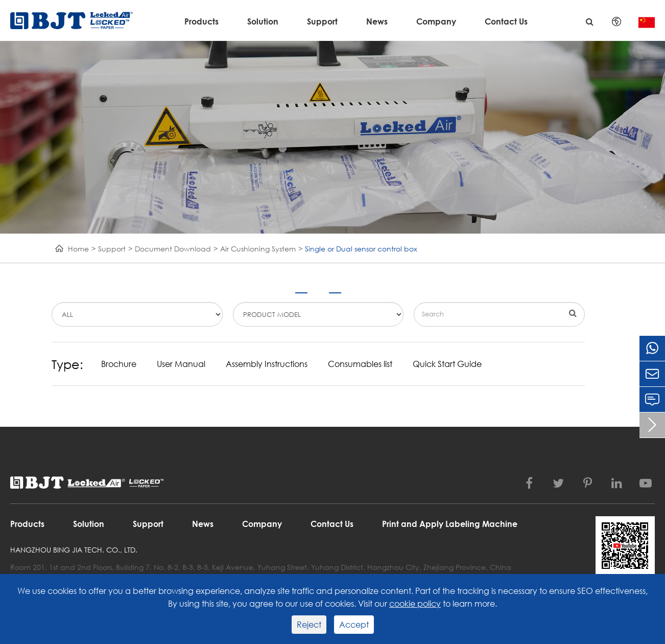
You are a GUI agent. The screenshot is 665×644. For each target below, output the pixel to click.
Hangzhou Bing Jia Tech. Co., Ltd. (74, 550)
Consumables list (360, 364)
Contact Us (506, 21)
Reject (309, 624)
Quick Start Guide (447, 364)
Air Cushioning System (258, 249)
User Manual (181, 364)
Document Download (173, 249)
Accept (354, 624)
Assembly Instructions (267, 364)
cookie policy (415, 603)
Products (201, 21)
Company (436, 21)
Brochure (119, 364)
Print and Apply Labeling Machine (450, 524)
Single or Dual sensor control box (361, 249)
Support (322, 21)
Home (78, 249)
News (377, 21)
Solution (263, 21)
